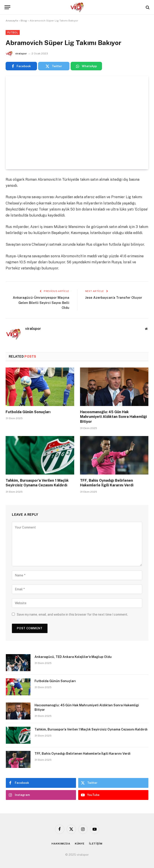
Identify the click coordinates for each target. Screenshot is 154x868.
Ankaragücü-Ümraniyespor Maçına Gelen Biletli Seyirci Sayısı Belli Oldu (41, 303)
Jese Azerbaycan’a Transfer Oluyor (114, 298)
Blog (24, 21)
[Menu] (7, 7)
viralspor (21, 54)
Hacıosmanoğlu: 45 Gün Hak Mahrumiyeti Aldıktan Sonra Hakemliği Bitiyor (113, 417)
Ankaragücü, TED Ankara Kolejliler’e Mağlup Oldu (73, 657)
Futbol (13, 32)
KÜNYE (80, 844)
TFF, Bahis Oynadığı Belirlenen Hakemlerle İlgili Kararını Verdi (107, 483)
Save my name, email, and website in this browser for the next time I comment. (72, 614)
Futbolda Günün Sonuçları (28, 412)
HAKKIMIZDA (61, 844)
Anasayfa (12, 21)
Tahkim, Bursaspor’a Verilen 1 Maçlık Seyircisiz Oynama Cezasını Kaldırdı (37, 483)
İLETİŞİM (96, 844)
